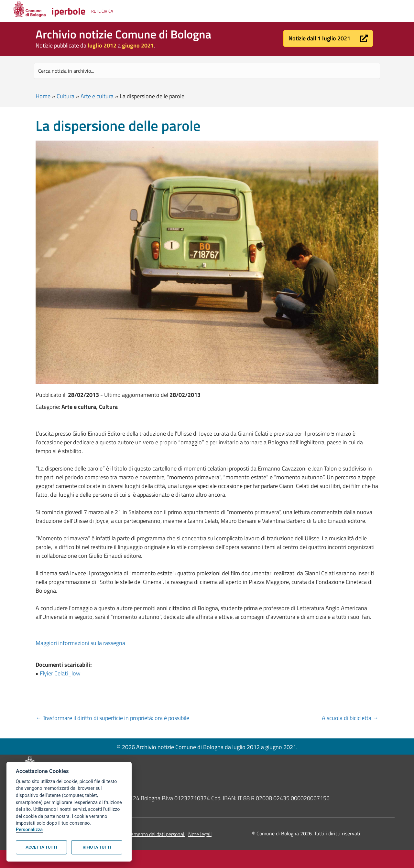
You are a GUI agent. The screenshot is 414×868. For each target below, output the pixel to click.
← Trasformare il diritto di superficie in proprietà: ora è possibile (112, 718)
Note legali (200, 834)
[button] (328, 38)
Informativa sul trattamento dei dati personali (136, 834)
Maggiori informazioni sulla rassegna (80, 643)
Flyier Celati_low (60, 673)
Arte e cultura (97, 96)
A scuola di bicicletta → (350, 718)
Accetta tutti (41, 847)
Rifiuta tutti (97, 847)
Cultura (65, 96)
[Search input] (207, 71)
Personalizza (29, 830)
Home (43, 96)
